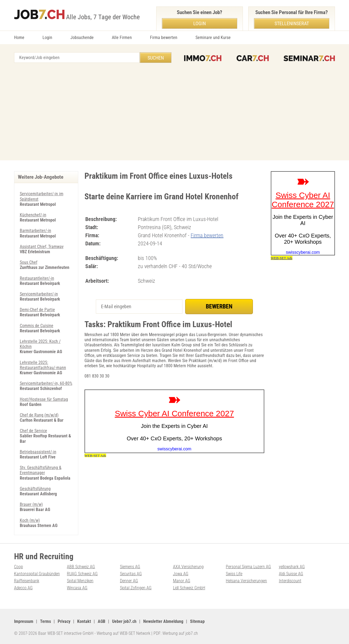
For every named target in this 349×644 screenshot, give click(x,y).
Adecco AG (23, 588)
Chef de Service (33, 431)
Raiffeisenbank (27, 581)
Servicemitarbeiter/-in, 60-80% (46, 383)
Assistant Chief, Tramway (42, 247)
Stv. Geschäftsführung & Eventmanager (41, 470)
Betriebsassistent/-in (38, 452)
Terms (45, 621)
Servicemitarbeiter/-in (39, 294)
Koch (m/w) (30, 520)
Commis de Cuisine (37, 326)
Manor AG (182, 581)
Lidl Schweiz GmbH (189, 588)
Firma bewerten (164, 38)
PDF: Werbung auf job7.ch (176, 633)
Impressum (24, 621)
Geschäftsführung (35, 489)
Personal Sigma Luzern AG (248, 567)
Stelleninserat (292, 23)
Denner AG (129, 581)
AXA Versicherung (188, 567)
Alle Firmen (122, 38)
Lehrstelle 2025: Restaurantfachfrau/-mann (43, 365)
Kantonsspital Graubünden (37, 574)
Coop (19, 567)
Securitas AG (131, 574)
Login (47, 38)
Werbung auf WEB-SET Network (123, 633)
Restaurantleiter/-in (37, 278)
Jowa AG (181, 574)
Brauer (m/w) (31, 504)
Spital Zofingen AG (136, 588)
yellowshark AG (292, 567)
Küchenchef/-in (33, 215)
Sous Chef (29, 262)
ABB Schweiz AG (81, 567)
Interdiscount (290, 581)
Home (19, 38)
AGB (102, 621)
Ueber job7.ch (124, 621)
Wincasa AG (77, 588)
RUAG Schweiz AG (82, 574)
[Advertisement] (175, 112)
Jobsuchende (82, 38)
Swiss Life (234, 574)
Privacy (64, 621)
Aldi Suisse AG (291, 574)
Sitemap (197, 621)
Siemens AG (130, 567)
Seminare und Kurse (213, 38)
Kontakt (84, 621)
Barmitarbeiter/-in (35, 231)
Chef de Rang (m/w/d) (39, 415)
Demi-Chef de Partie (37, 310)
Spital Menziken (80, 581)
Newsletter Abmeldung (163, 621)
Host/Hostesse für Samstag (44, 399)
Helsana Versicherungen (246, 581)
